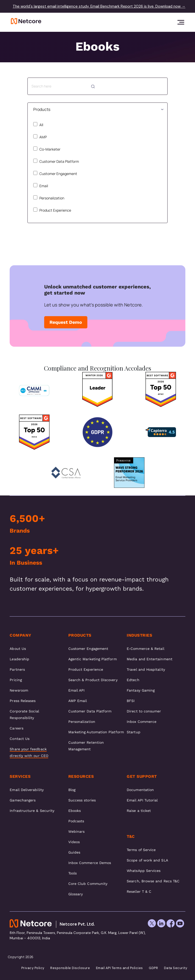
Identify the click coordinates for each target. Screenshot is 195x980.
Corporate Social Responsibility (24, 714)
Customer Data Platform (56, 161)
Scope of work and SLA (147, 860)
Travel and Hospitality (146, 669)
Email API (77, 690)
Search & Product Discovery (93, 680)
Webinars (77, 831)
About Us (18, 649)
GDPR (153, 968)
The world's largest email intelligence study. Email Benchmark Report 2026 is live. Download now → (99, 6)
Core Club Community (88, 884)
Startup (134, 732)
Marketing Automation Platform (96, 732)
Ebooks (75, 811)
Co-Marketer (47, 149)
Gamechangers (23, 800)
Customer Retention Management (86, 746)
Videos (74, 842)
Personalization (49, 198)
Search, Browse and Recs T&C (153, 881)
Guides (74, 852)
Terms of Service (141, 850)
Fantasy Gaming (141, 690)
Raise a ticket (139, 811)
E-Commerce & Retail (145, 649)
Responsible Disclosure (70, 968)
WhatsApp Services (144, 871)
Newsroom (19, 690)
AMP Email (78, 701)
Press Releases (23, 701)
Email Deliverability (27, 790)
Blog (72, 790)
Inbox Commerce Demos (90, 863)
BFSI (131, 701)
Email (41, 186)
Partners (17, 669)
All (38, 125)
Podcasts (76, 821)
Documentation (140, 790)
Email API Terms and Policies (119, 968)
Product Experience (52, 210)
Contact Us (20, 739)
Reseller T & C (139, 891)
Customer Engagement (55, 173)
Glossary (76, 894)
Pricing (16, 680)
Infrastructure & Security (32, 811)
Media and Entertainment (150, 659)
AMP (40, 137)
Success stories (82, 800)
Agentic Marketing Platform (93, 659)
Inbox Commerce (142, 722)
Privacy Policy (33, 968)
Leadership (19, 659)
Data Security (176, 968)
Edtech (133, 680)
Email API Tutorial (142, 800)
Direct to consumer (144, 711)
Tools (72, 873)
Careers (17, 728)
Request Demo (66, 322)
